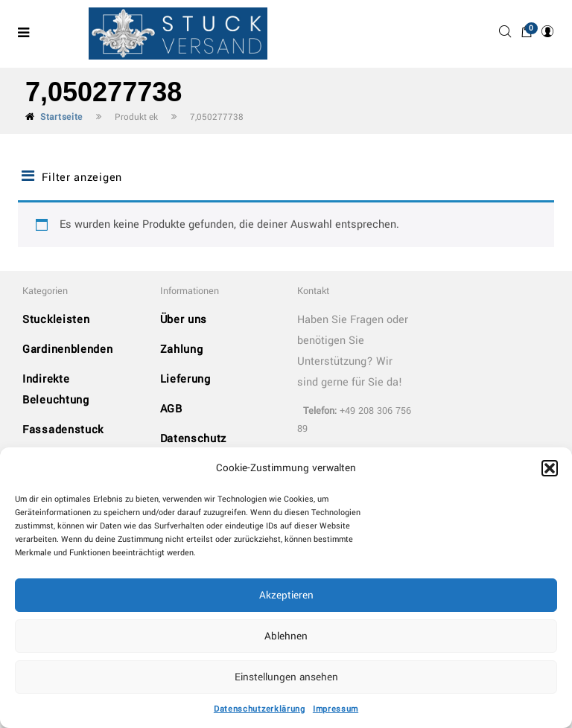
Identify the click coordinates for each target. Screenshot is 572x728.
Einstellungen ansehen (286, 677)
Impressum (336, 709)
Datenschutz (194, 439)
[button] (550, 468)
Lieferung (185, 379)
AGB (171, 409)
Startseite (61, 117)
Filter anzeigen (72, 177)
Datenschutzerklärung (260, 709)
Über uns (184, 320)
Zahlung (182, 349)
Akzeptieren (286, 595)
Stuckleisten (56, 320)
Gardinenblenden (68, 349)
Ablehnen (286, 636)
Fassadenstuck (63, 430)
